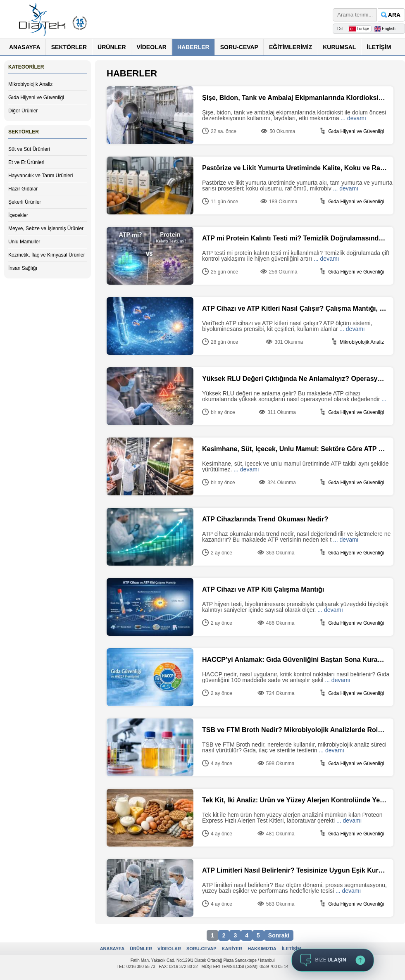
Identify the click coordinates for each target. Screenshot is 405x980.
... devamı (353, 118)
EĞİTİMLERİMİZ (291, 47)
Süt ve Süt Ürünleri (29, 149)
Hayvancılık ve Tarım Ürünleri (41, 176)
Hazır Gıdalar (23, 189)
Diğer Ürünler (23, 111)
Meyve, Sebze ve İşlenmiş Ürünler (46, 228)
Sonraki (279, 935)
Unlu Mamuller (24, 242)
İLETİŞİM (379, 47)
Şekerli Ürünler (25, 202)
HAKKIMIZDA (262, 949)
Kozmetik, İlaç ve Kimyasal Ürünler (46, 255)
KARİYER (232, 949)
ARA (394, 15)
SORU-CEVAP (239, 47)
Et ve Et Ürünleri (26, 162)
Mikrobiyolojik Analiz (30, 84)
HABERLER (193, 47)
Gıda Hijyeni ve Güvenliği (36, 98)
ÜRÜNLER (112, 47)
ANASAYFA (25, 47)
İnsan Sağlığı (23, 268)
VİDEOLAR (152, 47)
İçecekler (18, 215)
